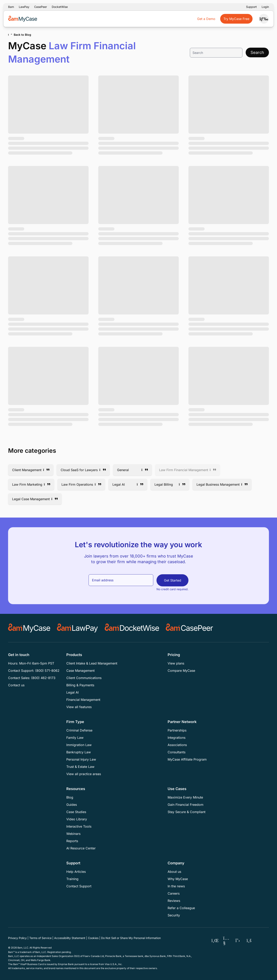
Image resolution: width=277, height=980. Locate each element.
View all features (79, 707)
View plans (176, 663)
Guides (72, 805)
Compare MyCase (181, 671)
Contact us (16, 685)
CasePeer (41, 7)
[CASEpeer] (189, 628)
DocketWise (60, 7)
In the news (176, 886)
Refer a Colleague (181, 908)
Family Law (75, 738)
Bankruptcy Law (79, 752)
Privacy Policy (17, 938)
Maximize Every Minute (185, 797)
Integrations (177, 738)
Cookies (93, 938)
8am (11, 7)
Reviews (174, 901)
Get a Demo (206, 19)
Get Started (173, 580)
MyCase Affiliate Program (187, 759)
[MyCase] (29, 628)
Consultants (177, 752)
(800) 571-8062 (47, 671)
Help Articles (76, 872)
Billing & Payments (80, 685)
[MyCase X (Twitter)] (238, 940)
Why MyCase (178, 879)
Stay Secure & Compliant (187, 812)
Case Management (80, 671)
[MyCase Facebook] (249, 940)
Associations (177, 745)
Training (72, 879)
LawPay (24, 7)
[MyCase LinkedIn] (215, 940)
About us (174, 872)
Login (265, 7)
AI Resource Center (81, 848)
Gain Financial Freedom (186, 805)
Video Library (77, 819)
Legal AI (72, 692)
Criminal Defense (79, 730)
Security (174, 915)
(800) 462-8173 (43, 678)
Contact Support (79, 886)
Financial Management (83, 700)
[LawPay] (77, 628)
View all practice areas (84, 774)
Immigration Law (79, 745)
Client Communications (84, 678)
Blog (70, 797)
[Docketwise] (132, 628)
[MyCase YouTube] (226, 940)
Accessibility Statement (70, 938)
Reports (72, 841)
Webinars (73, 834)
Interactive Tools (79, 826)
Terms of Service (40, 938)
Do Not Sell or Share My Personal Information (131, 938)
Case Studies (76, 812)
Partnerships (177, 730)
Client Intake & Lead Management (92, 663)
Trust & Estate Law (80, 767)
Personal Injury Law (81, 759)
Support (251, 7)
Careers (174, 893)
